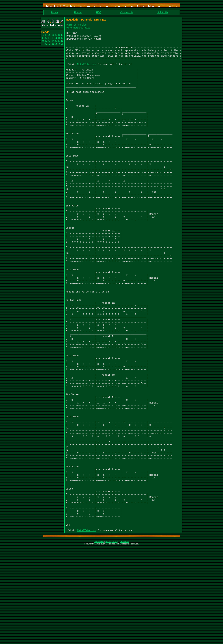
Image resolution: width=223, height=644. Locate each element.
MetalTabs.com (87, 68)
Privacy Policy (112, 639)
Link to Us (162, 12)
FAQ (99, 12)
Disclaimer (124, 639)
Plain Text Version (76, 25)
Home (55, 12)
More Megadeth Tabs (78, 28)
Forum (78, 12)
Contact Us (126, 12)
